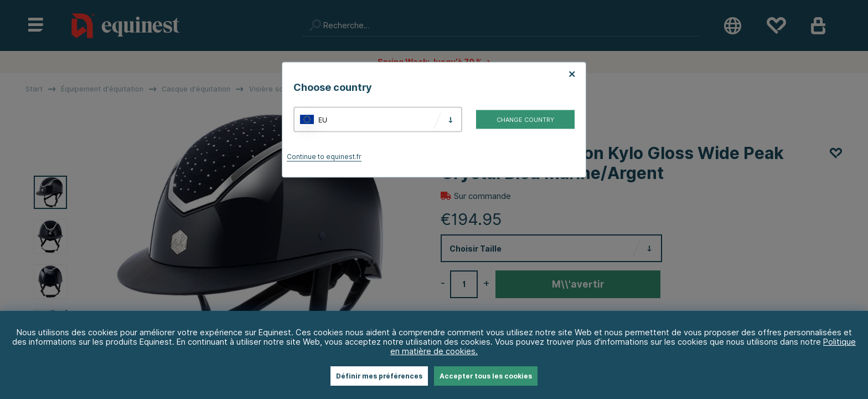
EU (323, 119)
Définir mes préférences (379, 376)
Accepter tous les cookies (486, 376)
